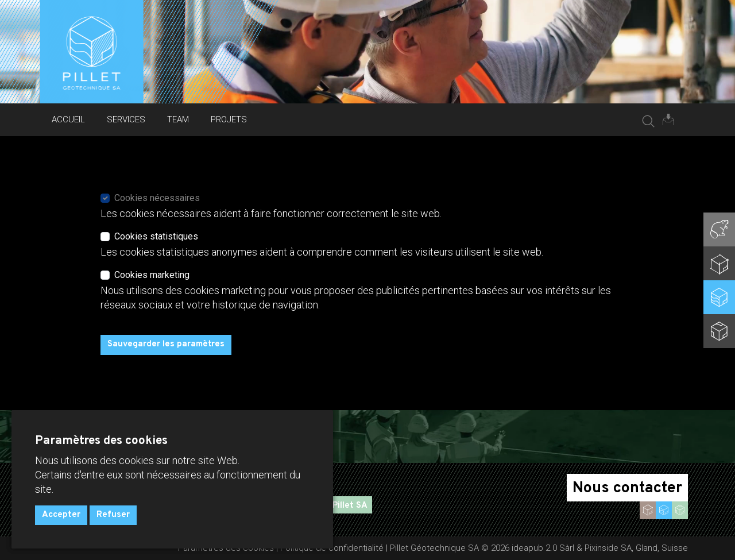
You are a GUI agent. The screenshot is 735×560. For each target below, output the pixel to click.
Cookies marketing (152, 275)
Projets (229, 119)
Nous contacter (627, 488)
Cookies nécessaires (157, 198)
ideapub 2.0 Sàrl (543, 548)
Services (126, 119)
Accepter (61, 515)
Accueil (68, 119)
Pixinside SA (608, 548)
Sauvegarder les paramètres (166, 344)
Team (178, 119)
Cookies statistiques (156, 236)
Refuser (113, 515)
